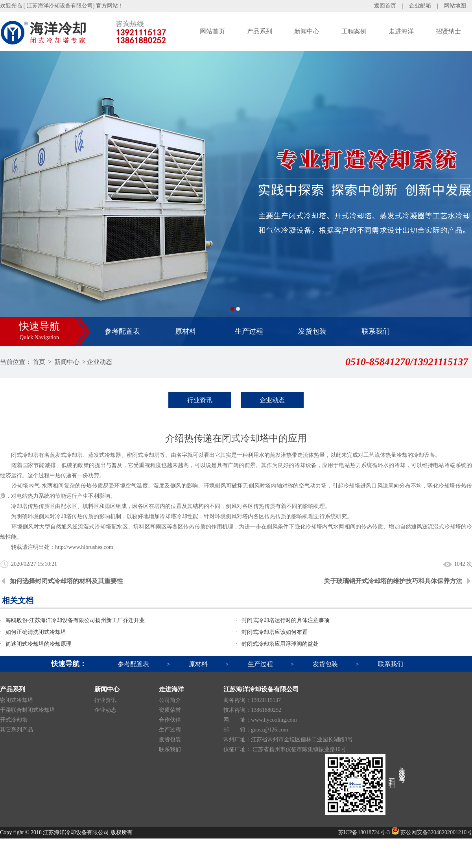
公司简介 (170, 700)
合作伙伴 (170, 720)
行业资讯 (200, 400)
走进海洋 (401, 31)
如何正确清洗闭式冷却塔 (36, 632)
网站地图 (455, 6)
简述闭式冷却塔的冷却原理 (39, 644)
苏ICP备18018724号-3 (364, 832)
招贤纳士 (448, 31)
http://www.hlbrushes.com (84, 547)
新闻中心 (307, 31)
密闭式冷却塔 (17, 700)
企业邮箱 (420, 6)
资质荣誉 (170, 710)
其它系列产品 (17, 730)
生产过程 (249, 331)
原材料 (186, 331)
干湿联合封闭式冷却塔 (28, 710)
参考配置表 (122, 331)
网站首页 (212, 31)
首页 (39, 362)
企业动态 (100, 362)
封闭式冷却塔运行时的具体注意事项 (286, 620)
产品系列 (260, 31)
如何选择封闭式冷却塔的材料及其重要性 (66, 581)
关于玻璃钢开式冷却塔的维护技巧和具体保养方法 (393, 581)
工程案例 (354, 31)
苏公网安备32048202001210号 (432, 832)
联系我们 (376, 331)
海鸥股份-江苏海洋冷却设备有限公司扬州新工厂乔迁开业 (75, 620)
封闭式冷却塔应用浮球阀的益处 (280, 644)
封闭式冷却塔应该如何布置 (275, 632)
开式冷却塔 (14, 720)
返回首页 (385, 6)
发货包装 (312, 331)
